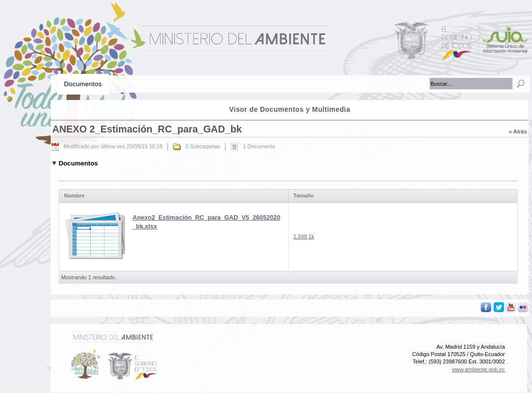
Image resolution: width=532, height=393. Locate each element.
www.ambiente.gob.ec (478, 369)
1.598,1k (304, 236)
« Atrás (518, 131)
